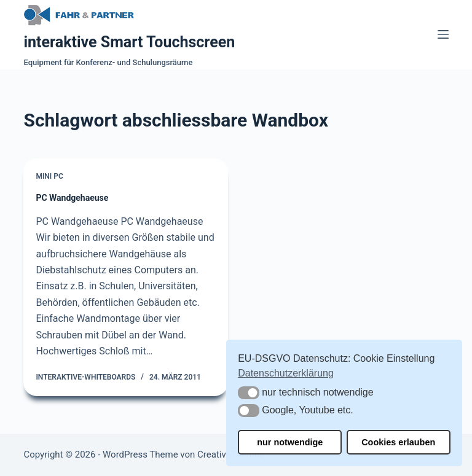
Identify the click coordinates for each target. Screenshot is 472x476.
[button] (249, 393)
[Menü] (443, 34)
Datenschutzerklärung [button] (286, 373)
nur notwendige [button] (290, 442)
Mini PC (49, 176)
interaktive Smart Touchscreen (129, 42)
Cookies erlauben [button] (398, 442)
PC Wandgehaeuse (72, 198)
